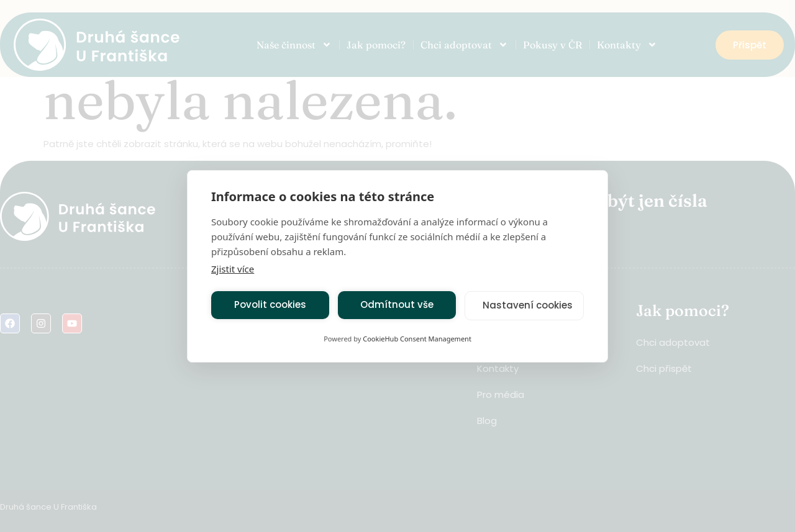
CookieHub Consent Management (417, 339)
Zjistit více (233, 269)
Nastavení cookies (528, 305)
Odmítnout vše (397, 304)
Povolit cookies (270, 304)
